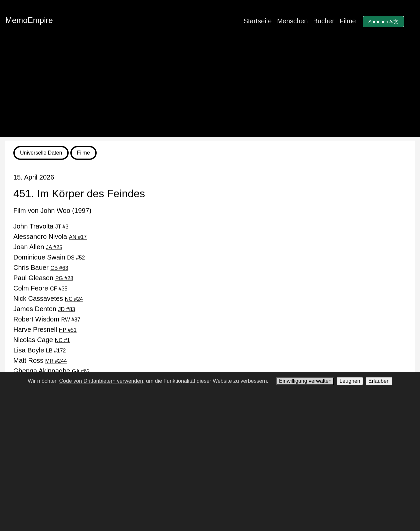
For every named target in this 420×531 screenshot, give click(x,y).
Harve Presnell (45, 329)
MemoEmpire (29, 20)
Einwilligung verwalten (305, 381)
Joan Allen (38, 247)
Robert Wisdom (47, 319)
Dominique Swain (49, 257)
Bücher (323, 21)
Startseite (258, 21)
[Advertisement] (210, 91)
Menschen (292, 21)
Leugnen (350, 381)
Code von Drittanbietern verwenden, (102, 381)
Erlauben (379, 381)
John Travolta (41, 226)
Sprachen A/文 (383, 22)
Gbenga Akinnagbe (51, 371)
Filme (348, 21)
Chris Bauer (41, 267)
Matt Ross (40, 360)
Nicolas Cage (42, 340)
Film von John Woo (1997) (52, 211)
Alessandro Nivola (50, 237)
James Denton (44, 309)
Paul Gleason (43, 278)
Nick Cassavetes (48, 298)
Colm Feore (40, 288)
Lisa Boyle (39, 350)
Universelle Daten (41, 153)
